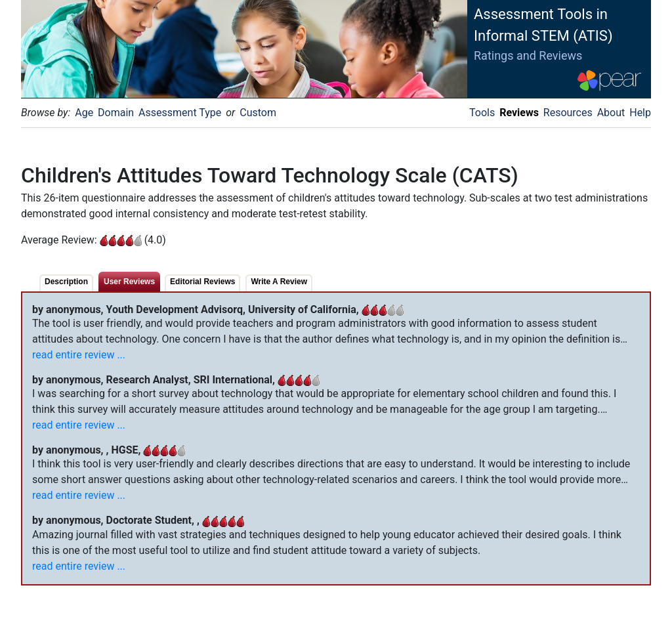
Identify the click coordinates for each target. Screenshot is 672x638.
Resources (568, 113)
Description (66, 282)
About (611, 113)
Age (84, 113)
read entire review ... (79, 355)
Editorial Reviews (202, 282)
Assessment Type (180, 113)
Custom (258, 113)
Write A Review (279, 282)
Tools (482, 113)
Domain (116, 113)
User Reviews (129, 282)
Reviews (519, 113)
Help (640, 113)
